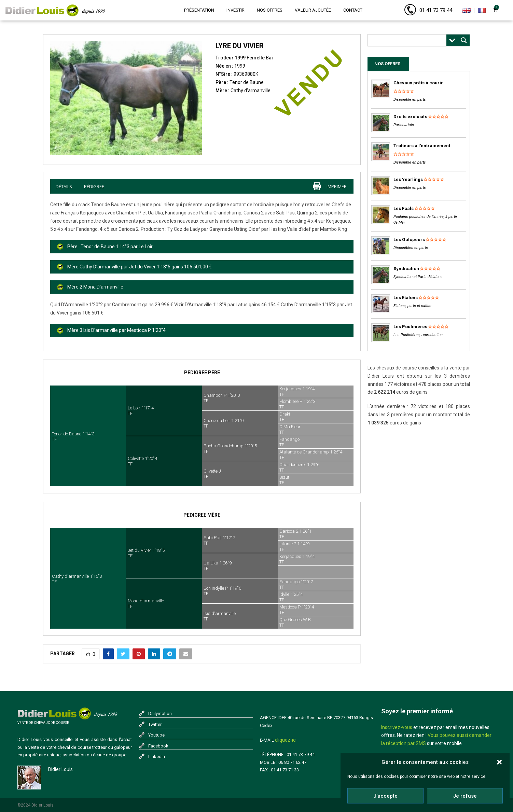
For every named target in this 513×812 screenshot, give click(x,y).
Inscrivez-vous (397, 727)
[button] (499, 762)
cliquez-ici (286, 740)
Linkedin (157, 757)
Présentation (199, 10)
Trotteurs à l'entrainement (422, 146)
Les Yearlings (408, 179)
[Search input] (409, 40)
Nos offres (270, 10)
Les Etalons (406, 298)
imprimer (337, 186)
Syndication (406, 269)
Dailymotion (160, 713)
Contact (353, 10)
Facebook (158, 746)
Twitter (155, 724)
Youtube (156, 735)
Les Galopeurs (409, 240)
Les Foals (404, 208)
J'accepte (385, 796)
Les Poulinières (410, 327)
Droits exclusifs (410, 117)
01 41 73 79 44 (436, 10)
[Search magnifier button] (464, 40)
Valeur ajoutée (313, 10)
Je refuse (465, 796)
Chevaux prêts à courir (418, 83)
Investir (235, 10)
